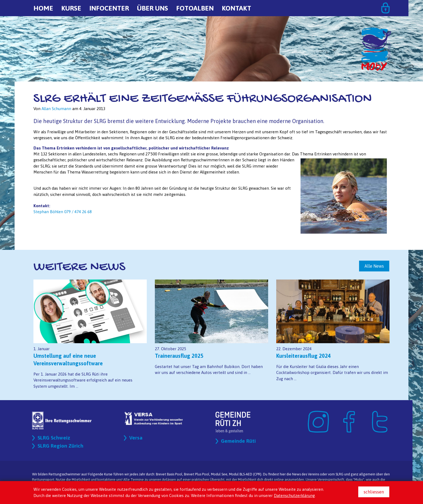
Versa (136, 438)
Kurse (71, 8)
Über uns (153, 8)
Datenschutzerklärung (294, 496)
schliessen (374, 492)
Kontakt (236, 8)
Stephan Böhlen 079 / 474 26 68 (63, 212)
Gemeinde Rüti (239, 441)
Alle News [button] (374, 266)
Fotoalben (195, 8)
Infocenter (109, 8)
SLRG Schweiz (54, 438)
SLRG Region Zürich (61, 446)
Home (43, 8)
